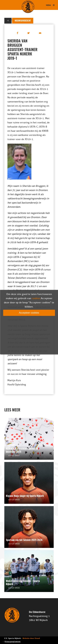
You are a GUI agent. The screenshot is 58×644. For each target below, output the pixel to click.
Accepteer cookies (29, 313)
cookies (36, 298)
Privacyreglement (13, 641)
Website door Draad (31, 638)
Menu (50, 5)
